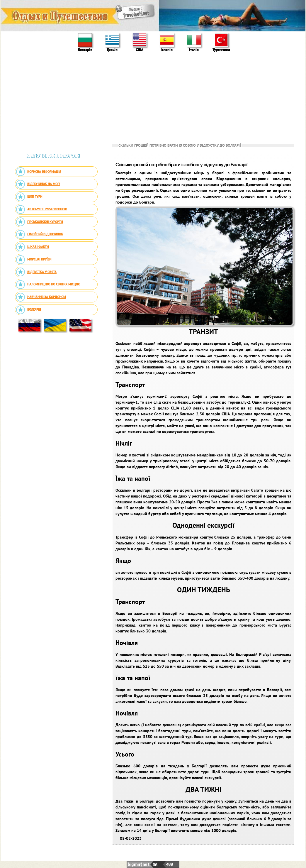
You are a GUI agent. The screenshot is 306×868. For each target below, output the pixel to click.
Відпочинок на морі (38, 184)
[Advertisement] (153, 97)
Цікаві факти (32, 247)
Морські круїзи (34, 260)
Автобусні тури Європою (41, 209)
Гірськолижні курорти (39, 222)
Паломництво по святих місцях (48, 285)
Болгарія (28, 310)
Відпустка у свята (36, 272)
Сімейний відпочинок (39, 234)
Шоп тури (29, 197)
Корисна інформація (38, 172)
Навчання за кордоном (41, 297)
